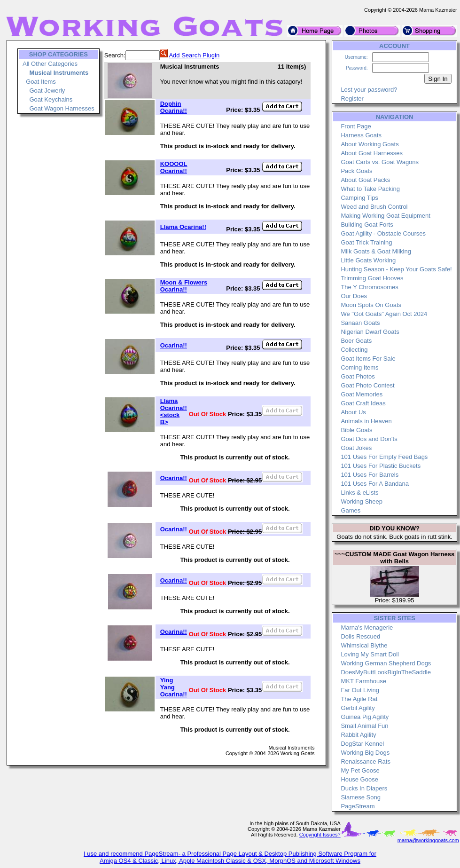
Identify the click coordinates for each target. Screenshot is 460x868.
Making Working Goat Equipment (386, 216)
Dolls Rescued (360, 636)
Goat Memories (362, 394)
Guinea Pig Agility (365, 717)
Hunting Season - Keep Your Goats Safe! (396, 269)
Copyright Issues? (320, 835)
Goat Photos (358, 376)
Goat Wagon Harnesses (62, 108)
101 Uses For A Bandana (375, 484)
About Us (353, 412)
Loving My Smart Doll (370, 654)
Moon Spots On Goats (371, 305)
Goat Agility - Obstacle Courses (383, 233)
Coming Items (359, 367)
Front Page (356, 126)
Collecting (354, 350)
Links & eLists (359, 493)
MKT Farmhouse (363, 681)
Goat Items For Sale (368, 359)
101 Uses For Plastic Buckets (381, 466)
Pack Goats (356, 171)
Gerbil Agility (358, 708)
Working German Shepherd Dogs (386, 663)
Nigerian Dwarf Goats (370, 332)
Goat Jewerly (47, 91)
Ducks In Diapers (364, 788)
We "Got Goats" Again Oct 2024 (384, 314)
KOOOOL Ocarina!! (174, 167)
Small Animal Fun (364, 726)
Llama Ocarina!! (183, 227)
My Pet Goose (360, 770)
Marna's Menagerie (367, 627)
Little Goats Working (368, 260)
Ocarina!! (174, 345)
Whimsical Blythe (364, 645)
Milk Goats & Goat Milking (376, 251)
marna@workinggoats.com (428, 840)
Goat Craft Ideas (363, 403)
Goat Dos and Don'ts (369, 439)
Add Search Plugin (194, 55)
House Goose (359, 779)
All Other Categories (50, 64)
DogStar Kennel (362, 744)
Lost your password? (369, 90)
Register (352, 99)
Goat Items (41, 82)
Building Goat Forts (367, 225)
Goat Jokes (356, 448)
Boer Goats (356, 341)
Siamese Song (361, 797)
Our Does (354, 296)
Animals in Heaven (366, 421)
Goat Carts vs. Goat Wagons (380, 162)
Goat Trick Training (366, 242)
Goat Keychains (51, 99)
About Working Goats (370, 144)
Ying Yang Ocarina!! (174, 687)
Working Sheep (362, 501)
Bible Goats (356, 430)
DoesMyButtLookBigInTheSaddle (386, 672)
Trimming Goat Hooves (372, 278)
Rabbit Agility (358, 735)
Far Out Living (360, 690)
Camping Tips (359, 198)
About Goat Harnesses (372, 153)
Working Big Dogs (365, 753)
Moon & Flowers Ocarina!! (184, 286)
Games (351, 510)
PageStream (358, 806)
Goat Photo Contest (367, 385)
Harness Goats (361, 135)
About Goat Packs (365, 180)
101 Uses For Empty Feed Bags (384, 457)
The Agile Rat (359, 699)
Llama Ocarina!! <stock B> (174, 411)
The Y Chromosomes (369, 287)
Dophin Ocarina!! (174, 107)
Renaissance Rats (366, 761)
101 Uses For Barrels (370, 475)
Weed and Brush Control (374, 207)
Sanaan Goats (360, 323)
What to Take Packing (370, 189)
